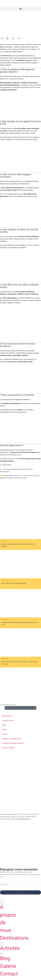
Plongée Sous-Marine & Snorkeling (18, 803)
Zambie (3, 781)
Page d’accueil (7, 716)
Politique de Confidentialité (11, 739)
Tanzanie (4, 775)
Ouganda (4, 772)
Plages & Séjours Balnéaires (14, 800)
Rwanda (4, 759)
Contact (5, 734)
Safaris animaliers (9, 791)
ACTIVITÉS (4, 789)
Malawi (4, 765)
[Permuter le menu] (2, 901)
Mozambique (6, 784)
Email (2, 877)
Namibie (4, 768)
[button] (20, 9)
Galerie (4, 730)
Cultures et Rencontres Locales (16, 807)
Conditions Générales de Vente (13, 743)
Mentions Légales (8, 748)
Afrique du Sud (8, 778)
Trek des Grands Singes (12, 797)
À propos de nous (8, 721)
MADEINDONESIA (24, 819)
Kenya (3, 762)
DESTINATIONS (5, 754)
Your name (4, 884)
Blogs (4, 725)
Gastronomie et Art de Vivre (14, 794)
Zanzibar (4, 756)
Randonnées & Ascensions (13, 810)
